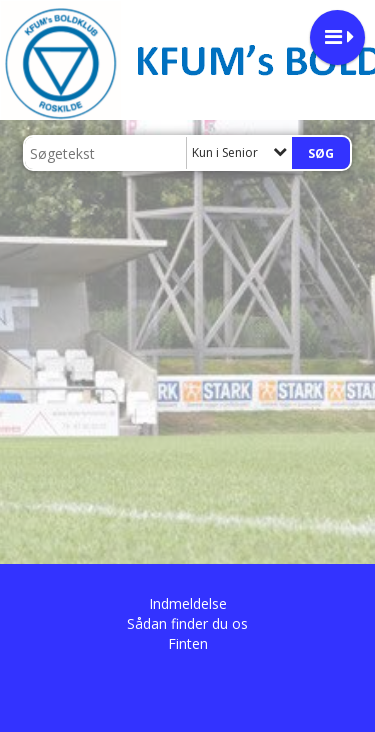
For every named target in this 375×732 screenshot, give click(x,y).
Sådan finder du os (187, 623)
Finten (188, 643)
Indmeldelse (188, 603)
